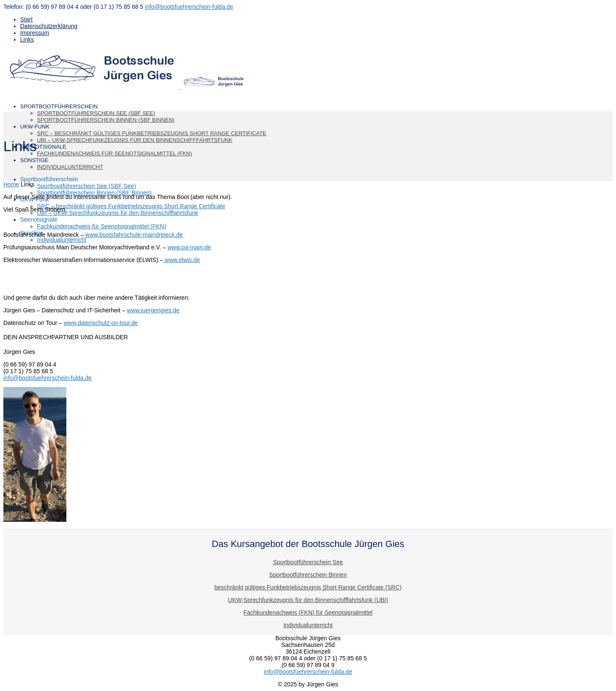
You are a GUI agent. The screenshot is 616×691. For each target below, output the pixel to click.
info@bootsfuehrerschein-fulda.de (189, 7)
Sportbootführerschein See (308, 562)
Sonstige (34, 160)
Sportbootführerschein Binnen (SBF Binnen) (106, 120)
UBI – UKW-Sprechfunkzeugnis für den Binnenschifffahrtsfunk (135, 140)
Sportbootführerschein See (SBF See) (96, 113)
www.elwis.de (181, 260)
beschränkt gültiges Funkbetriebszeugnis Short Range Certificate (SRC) (308, 587)
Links (27, 39)
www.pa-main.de (189, 247)
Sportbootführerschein (49, 179)
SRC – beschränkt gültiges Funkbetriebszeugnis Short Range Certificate (152, 133)
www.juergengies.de (153, 310)
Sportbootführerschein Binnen (308, 575)
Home (11, 184)
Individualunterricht (70, 167)
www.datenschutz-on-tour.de (101, 323)
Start (26, 19)
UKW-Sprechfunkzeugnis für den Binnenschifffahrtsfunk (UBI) (308, 600)
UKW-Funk (35, 127)
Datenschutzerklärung (49, 26)
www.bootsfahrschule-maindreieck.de (134, 235)
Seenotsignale (39, 220)
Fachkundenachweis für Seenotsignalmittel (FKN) (114, 153)
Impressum (35, 33)
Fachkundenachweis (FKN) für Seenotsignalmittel (308, 612)
